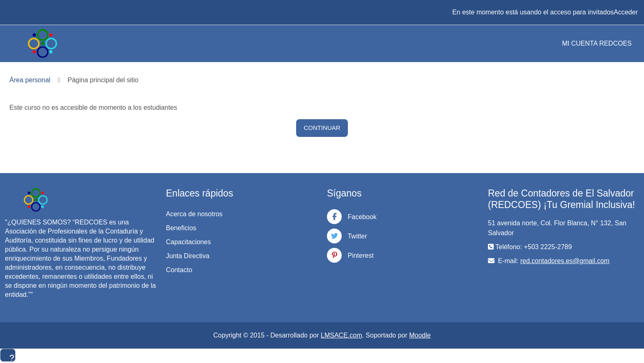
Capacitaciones (188, 242)
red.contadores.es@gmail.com (565, 261)
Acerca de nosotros (194, 214)
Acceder (626, 12)
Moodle (420, 335)
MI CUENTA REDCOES (597, 43)
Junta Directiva (188, 256)
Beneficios (181, 228)
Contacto (179, 270)
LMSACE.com (341, 335)
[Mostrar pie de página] (8, 355)
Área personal (30, 80)
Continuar (322, 128)
